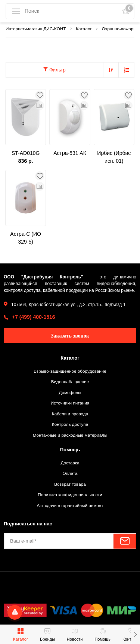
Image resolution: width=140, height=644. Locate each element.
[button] (135, 634)
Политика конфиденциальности (70, 495)
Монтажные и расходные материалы (70, 435)
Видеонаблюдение (70, 381)
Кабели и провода (70, 414)
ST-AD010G (26, 153)
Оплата (70, 473)
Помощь (70, 450)
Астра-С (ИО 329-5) (26, 238)
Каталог (70, 358)
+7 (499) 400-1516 (34, 317)
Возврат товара (70, 484)
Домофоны (70, 392)
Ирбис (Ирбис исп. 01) (114, 157)
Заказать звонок (70, 336)
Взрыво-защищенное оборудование (70, 371)
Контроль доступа (70, 424)
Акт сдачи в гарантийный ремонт (70, 505)
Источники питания (70, 403)
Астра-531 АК (70, 153)
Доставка (70, 463)
